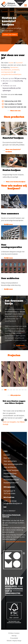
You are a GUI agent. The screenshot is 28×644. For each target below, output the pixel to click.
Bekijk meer (8, 224)
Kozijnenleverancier (11, 480)
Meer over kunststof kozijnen (13, 151)
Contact (7, 455)
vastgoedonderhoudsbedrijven (11, 74)
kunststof (19, 63)
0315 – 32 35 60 (10, 501)
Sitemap (14, 636)
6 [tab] (17, 390)
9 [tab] (25, 390)
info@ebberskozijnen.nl (13, 503)
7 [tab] (20, 390)
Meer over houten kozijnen (16, 182)
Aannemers (14, 67)
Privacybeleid (14, 638)
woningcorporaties (7, 72)
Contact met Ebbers (10, 35)
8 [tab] (23, 390)
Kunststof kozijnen (11, 470)
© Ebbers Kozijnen (14, 633)
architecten (16, 70)
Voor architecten (10, 467)
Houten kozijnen (10, 473)
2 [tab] (5, 390)
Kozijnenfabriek (10, 476)
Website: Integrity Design (14, 641)
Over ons (7, 458)
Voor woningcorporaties (13, 464)
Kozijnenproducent (11, 483)
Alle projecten (15, 395)
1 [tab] (3, 390)
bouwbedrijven (6, 70)
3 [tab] (8, 390)
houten (11, 63)
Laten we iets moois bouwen (16, 542)
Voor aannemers (10, 461)
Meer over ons (15, 111)
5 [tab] (14, 390)
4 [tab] (11, 390)
